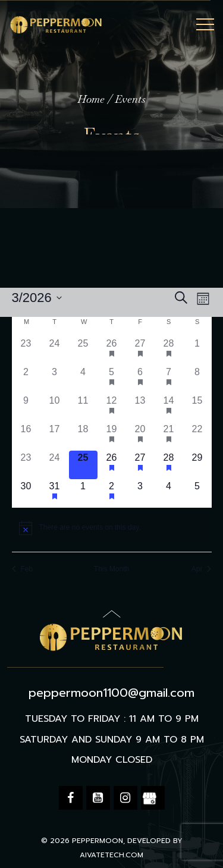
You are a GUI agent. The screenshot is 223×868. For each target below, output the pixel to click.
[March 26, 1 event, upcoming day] (112, 465)
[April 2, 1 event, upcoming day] (112, 493)
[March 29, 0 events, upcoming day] (197, 465)
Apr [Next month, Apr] (202, 569)
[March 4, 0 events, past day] (83, 379)
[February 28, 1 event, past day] (169, 351)
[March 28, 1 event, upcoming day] (169, 465)
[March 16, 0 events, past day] (26, 436)
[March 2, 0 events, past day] (26, 379)
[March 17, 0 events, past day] (55, 436)
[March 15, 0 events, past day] (197, 408)
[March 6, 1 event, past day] (140, 379)
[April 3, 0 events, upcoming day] (140, 493)
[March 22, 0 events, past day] (197, 436)
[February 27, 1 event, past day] (140, 351)
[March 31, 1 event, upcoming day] (55, 493)
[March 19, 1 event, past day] (112, 436)
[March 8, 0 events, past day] (197, 379)
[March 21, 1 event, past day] (169, 436)
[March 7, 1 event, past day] (169, 379)
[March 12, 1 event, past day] (112, 408)
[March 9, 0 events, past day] (26, 408)
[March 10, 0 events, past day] (55, 408)
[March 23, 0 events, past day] (26, 465)
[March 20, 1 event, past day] (140, 436)
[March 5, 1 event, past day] (112, 379)
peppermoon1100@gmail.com (111, 693)
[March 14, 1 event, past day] (169, 408)
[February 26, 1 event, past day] (112, 351)
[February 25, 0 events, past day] (83, 351)
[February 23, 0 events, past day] (26, 351)
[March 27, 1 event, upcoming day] (140, 465)
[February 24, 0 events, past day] (55, 351)
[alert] (112, 528)
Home (91, 99)
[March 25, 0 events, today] (83, 465)
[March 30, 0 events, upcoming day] (26, 493)
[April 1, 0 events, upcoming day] (83, 493)
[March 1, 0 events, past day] (197, 351)
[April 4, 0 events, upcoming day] (169, 493)
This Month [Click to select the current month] (111, 569)
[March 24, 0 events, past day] (55, 465)
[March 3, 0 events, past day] (55, 379)
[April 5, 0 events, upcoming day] (197, 493)
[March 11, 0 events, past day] (83, 408)
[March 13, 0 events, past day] (140, 408)
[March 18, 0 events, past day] (83, 436)
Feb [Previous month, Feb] (23, 569)
